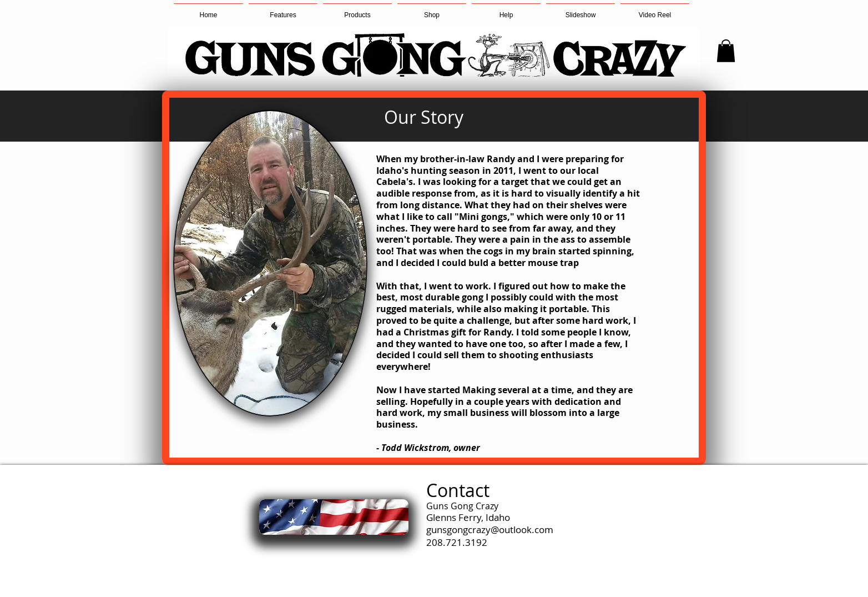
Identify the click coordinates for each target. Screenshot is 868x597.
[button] (357, 10)
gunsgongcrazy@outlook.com (490, 530)
